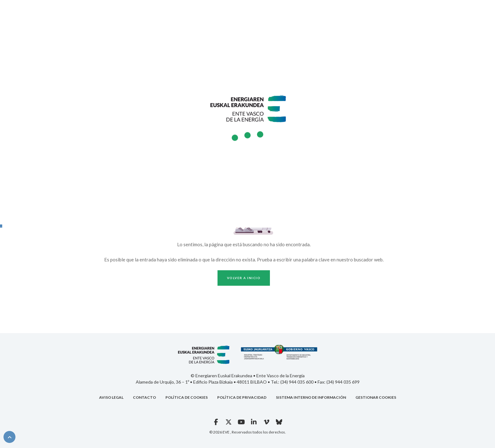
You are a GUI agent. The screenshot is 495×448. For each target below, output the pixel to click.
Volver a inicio (244, 278)
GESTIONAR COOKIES (376, 397)
